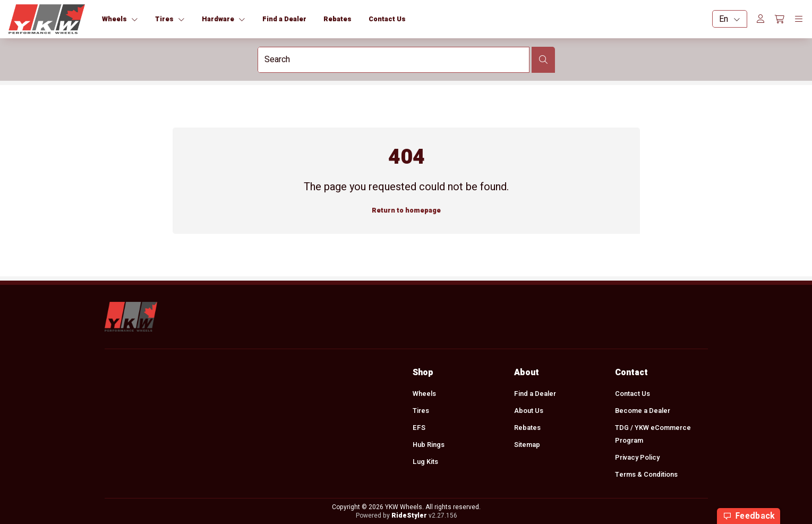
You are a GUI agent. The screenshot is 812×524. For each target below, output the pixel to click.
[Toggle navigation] (799, 19)
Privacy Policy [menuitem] (637, 458)
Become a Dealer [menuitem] (643, 411)
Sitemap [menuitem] (527, 445)
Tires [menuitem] (421, 411)
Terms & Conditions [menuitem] (646, 475)
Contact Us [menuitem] (632, 394)
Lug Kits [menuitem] (425, 462)
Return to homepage (406, 210)
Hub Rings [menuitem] (429, 445)
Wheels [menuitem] (424, 394)
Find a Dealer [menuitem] (535, 394)
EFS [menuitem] (419, 428)
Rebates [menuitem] (527, 428)
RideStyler (409, 515)
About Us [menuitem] (528, 411)
